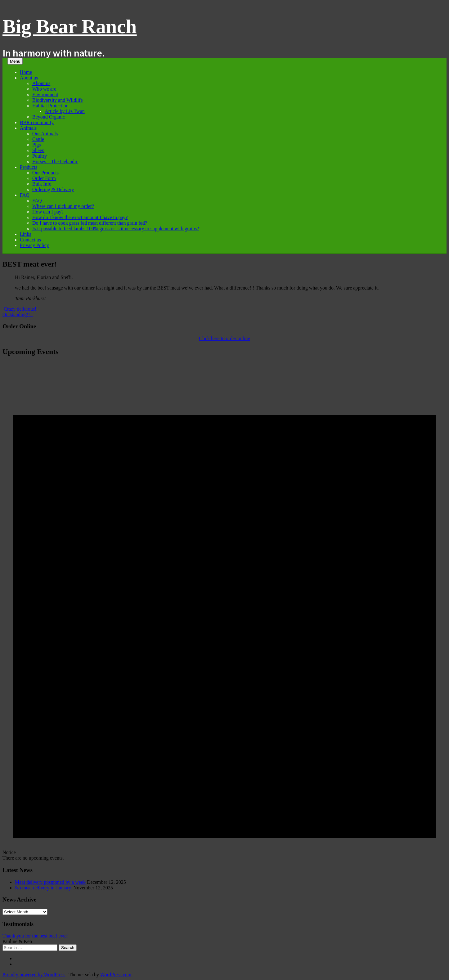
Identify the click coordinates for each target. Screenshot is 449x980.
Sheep (38, 150)
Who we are (44, 89)
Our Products (45, 173)
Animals (28, 128)
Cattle (38, 139)
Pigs (37, 145)
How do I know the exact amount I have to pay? (80, 217)
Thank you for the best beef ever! (36, 936)
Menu (15, 61)
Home (26, 72)
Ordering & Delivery (53, 189)
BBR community (37, 122)
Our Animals (45, 134)
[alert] (224, 611)
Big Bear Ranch (70, 27)
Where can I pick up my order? (63, 206)
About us (29, 78)
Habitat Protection (50, 106)
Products (29, 167)
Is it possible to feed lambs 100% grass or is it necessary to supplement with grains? (116, 229)
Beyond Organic (49, 117)
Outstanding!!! (18, 315)
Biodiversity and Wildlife (58, 100)
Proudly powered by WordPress (34, 975)
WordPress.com (116, 975)
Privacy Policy (34, 245)
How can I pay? (48, 212)
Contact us (30, 240)
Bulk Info (42, 184)
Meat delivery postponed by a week (50, 882)
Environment (45, 94)
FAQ (25, 195)
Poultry (40, 156)
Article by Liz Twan (65, 111)
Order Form (44, 178)
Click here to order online (224, 338)
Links (25, 234)
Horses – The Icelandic (55, 162)
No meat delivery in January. (43, 888)
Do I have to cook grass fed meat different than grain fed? (90, 223)
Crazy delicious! (19, 309)
